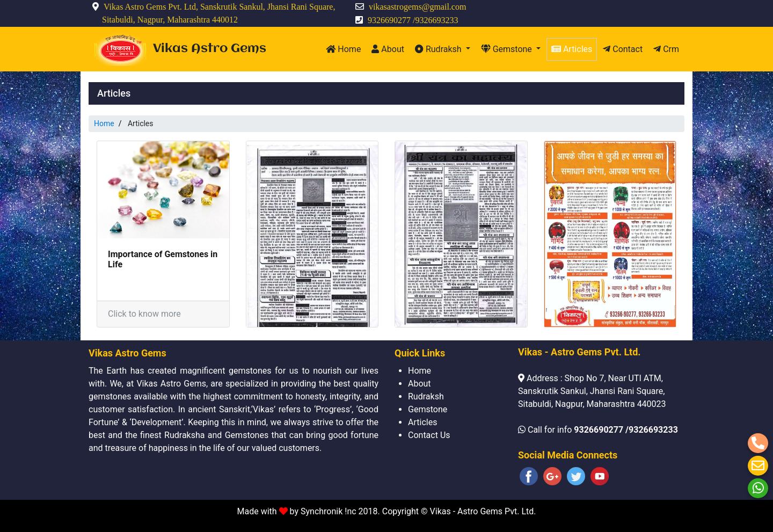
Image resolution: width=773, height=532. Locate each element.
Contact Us (429, 435)
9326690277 (389, 20)
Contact (623, 49)
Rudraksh (439, 49)
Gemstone (508, 49)
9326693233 (436, 20)
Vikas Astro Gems (210, 49)
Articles (572, 49)
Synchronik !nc (330, 511)
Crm (666, 49)
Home (343, 49)
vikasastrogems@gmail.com (417, 7)
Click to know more (144, 314)
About (388, 49)
